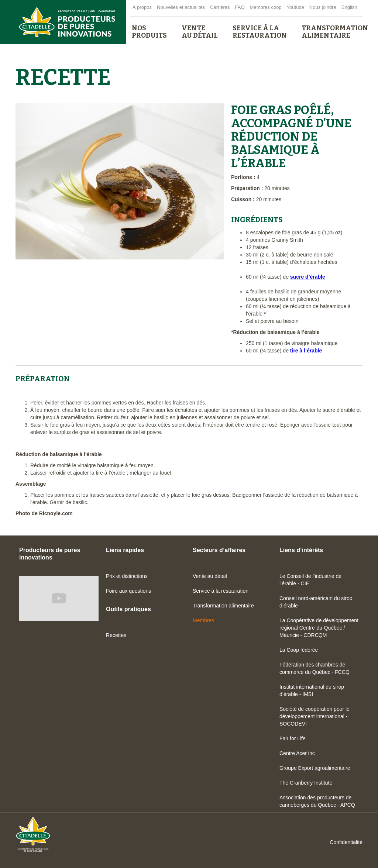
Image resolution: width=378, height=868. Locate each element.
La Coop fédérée (299, 650)
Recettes (116, 635)
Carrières (220, 7)
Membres (203, 620)
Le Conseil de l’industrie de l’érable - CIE (310, 580)
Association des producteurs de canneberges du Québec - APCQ (317, 801)
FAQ (240, 7)
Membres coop (266, 7)
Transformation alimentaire (223, 606)
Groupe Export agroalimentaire (315, 768)
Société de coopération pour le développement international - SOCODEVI (315, 716)
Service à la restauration (221, 591)
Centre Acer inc (297, 753)
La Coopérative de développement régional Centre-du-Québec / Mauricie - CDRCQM (319, 628)
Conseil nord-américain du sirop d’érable (316, 602)
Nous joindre (323, 7)
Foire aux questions (128, 591)
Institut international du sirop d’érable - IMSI (312, 690)
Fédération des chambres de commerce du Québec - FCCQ (315, 668)
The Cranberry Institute (306, 783)
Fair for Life (293, 738)
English (349, 7)
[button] (149, 32)
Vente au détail (210, 576)
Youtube (295, 7)
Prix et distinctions (127, 576)
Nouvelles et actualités (181, 7)
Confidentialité (346, 842)
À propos (142, 7)
